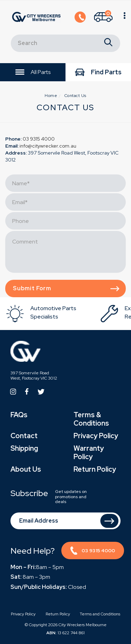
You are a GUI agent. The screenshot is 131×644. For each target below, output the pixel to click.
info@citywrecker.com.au (48, 146)
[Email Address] (65, 521)
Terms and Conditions (100, 614)
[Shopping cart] (103, 17)
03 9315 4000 (39, 139)
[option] (52, 313)
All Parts (33, 73)
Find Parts (98, 73)
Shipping (24, 448)
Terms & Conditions (91, 419)
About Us (26, 469)
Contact (24, 436)
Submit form (66, 288)
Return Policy (95, 469)
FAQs (19, 415)
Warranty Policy (89, 452)
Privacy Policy (96, 436)
